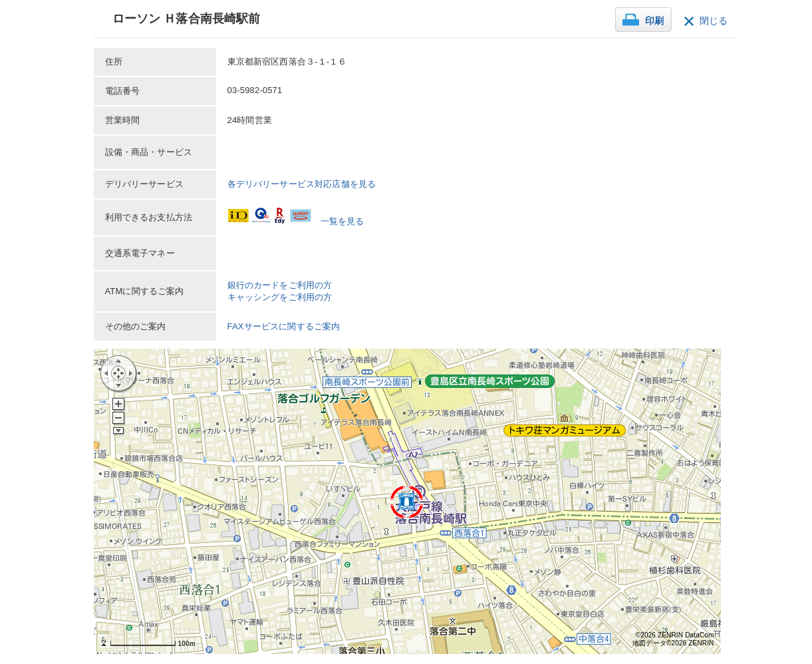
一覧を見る (342, 221)
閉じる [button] (714, 21)
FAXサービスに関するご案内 (284, 326)
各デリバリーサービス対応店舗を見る (302, 184)
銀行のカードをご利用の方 (280, 285)
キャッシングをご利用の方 (280, 297)
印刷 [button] (654, 21)
